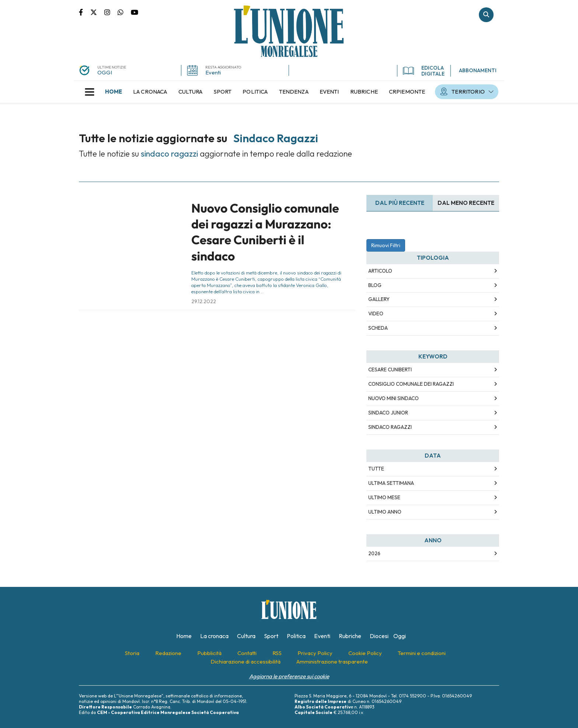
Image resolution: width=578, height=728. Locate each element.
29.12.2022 (204, 301)
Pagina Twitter (97, 12)
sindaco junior (388, 413)
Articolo (380, 271)
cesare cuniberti (390, 370)
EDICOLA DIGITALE (424, 71)
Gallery (379, 299)
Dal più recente (400, 203)
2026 (374, 553)
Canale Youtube (135, 12)
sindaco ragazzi (390, 427)
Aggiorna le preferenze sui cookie (289, 676)
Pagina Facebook (85, 12)
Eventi (213, 72)
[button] (90, 92)
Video (376, 314)
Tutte (376, 469)
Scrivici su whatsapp (124, 12)
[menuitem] (114, 92)
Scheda (378, 328)
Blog (375, 285)
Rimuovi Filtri (386, 245)
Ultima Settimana (391, 483)
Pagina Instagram (111, 12)
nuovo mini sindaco (394, 398)
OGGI (105, 72)
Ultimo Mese (384, 497)
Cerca (486, 15)
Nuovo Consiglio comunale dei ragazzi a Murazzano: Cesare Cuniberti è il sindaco (265, 232)
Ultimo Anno (385, 512)
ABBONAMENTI (478, 70)
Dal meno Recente (466, 203)
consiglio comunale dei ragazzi (411, 384)
